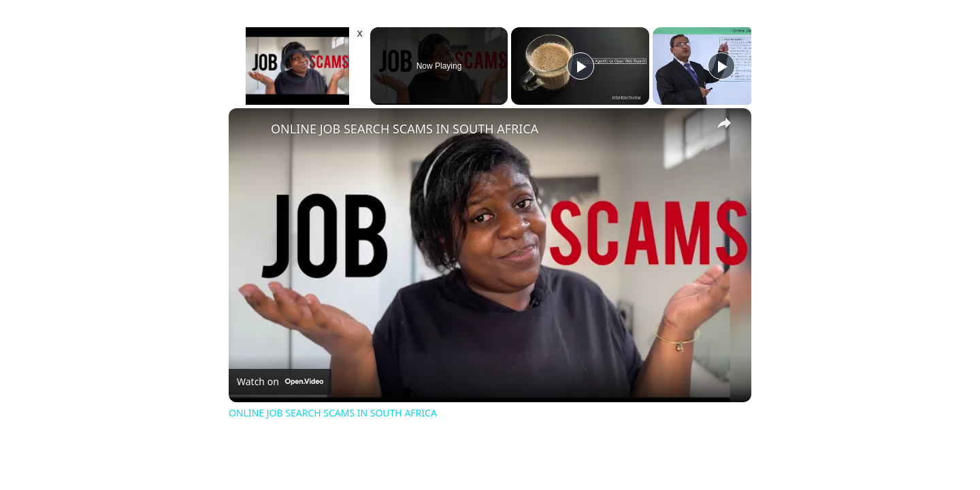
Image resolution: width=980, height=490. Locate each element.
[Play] (581, 66)
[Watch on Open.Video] (280, 382)
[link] (250, 130)
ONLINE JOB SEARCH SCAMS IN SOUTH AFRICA (405, 129)
